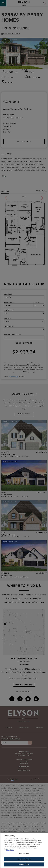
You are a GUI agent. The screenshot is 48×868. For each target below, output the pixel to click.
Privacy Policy (10, 850)
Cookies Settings (24, 854)
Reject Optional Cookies (24, 859)
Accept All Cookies (24, 865)
